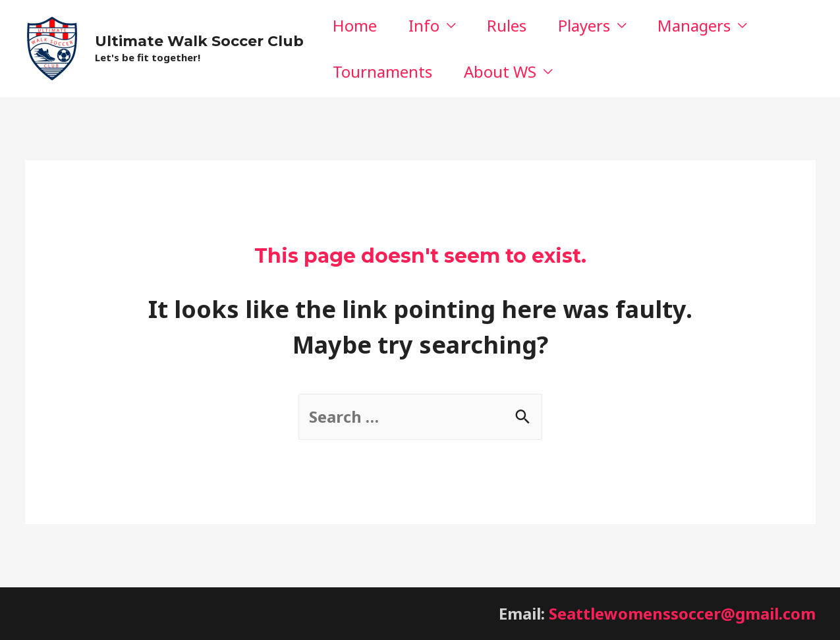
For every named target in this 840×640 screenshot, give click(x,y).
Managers (694, 25)
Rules (507, 25)
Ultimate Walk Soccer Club (199, 41)
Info (424, 25)
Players (584, 25)
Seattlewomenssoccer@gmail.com (682, 613)
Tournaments (382, 71)
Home (355, 25)
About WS (500, 71)
